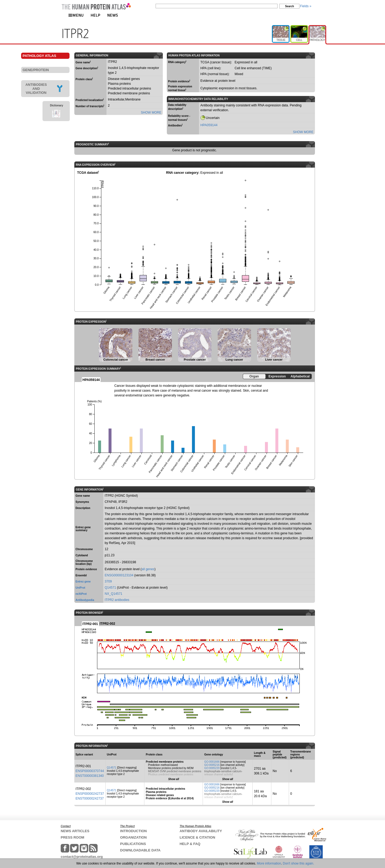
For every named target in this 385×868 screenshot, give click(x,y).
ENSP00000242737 (90, 794)
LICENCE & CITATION (197, 837)
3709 (108, 581)
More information (269, 863)
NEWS (113, 15)
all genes (148, 569)
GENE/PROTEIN (36, 70)
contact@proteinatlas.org (82, 857)
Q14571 (111, 588)
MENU (76, 15)
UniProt (80, 588)
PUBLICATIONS (133, 844)
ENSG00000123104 (119, 575)
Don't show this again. (299, 863)
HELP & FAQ (190, 844)
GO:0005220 (212, 768)
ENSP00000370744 (90, 771)
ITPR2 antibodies (117, 600)
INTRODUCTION (133, 831)
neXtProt (81, 594)
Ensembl (81, 575)
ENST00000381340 (90, 776)
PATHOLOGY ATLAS (40, 56)
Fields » (306, 6)
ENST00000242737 (90, 798)
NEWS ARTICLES (75, 831)
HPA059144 (209, 125)
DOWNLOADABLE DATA (140, 850)
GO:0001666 (212, 762)
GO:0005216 (212, 765)
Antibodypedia (85, 600)
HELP (95, 15)
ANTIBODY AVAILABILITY (201, 831)
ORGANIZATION (133, 837)
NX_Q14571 (114, 594)
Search (289, 6)
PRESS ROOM (72, 837)
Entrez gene (83, 582)
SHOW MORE (151, 113)
